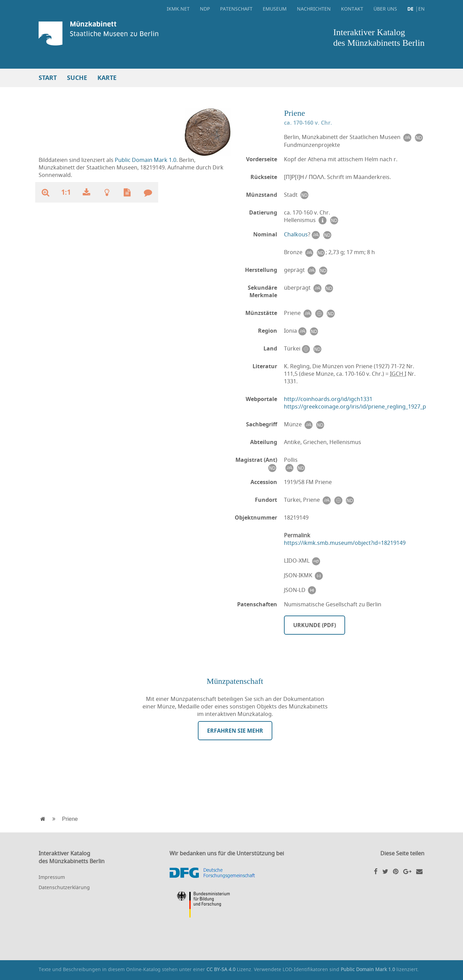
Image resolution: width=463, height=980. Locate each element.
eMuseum (275, 9)
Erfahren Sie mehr (235, 731)
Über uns (385, 9)
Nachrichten (314, 9)
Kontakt (352, 9)
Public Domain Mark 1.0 (146, 160)
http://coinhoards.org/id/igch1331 (328, 399)
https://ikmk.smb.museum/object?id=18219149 (345, 543)
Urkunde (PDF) (315, 625)
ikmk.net (178, 9)
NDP (205, 9)
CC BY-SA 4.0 (221, 969)
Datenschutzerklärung (64, 887)
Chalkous (296, 234)
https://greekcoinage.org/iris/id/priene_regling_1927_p (355, 406)
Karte (107, 78)
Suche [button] (77, 78)
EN (421, 9)
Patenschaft (236, 9)
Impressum (52, 877)
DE (410, 9)
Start (48, 78)
